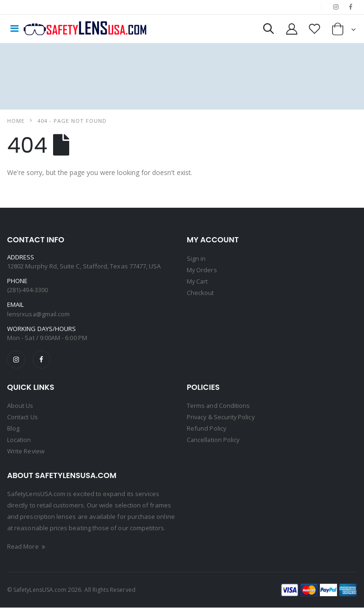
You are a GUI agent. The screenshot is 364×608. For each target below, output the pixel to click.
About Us (20, 406)
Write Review (26, 451)
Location (19, 440)
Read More (27, 547)
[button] (268, 31)
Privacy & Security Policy (222, 417)
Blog (13, 429)
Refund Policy (207, 429)
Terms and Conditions (218, 406)
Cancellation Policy (214, 440)
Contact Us (23, 417)
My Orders (202, 270)
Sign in (196, 258)
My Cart (198, 281)
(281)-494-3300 (27, 290)
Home (16, 121)
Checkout (200, 293)
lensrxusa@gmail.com (39, 314)
